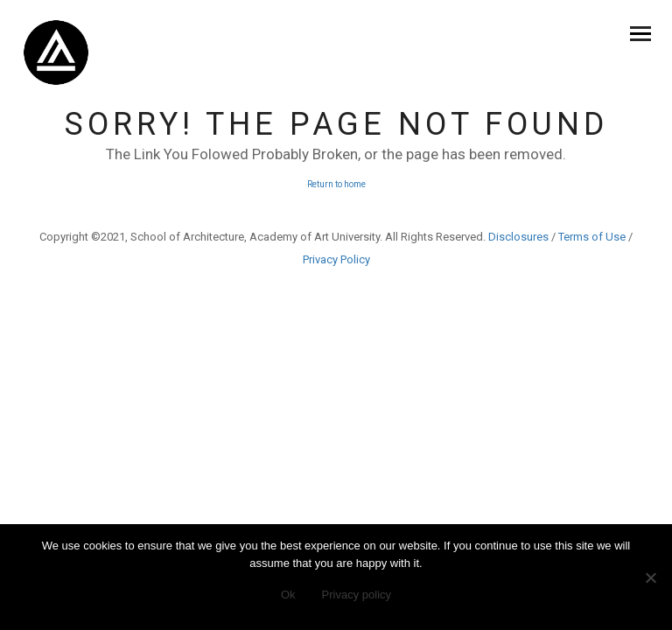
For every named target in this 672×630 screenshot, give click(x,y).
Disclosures (518, 237)
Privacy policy (357, 595)
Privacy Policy (336, 259)
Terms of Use (592, 237)
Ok (288, 595)
